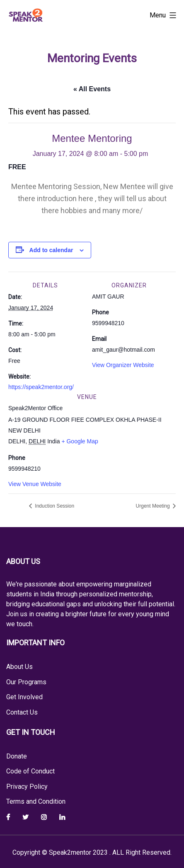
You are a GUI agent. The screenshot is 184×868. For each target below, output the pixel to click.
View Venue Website (35, 484)
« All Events (92, 89)
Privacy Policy (27, 787)
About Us (19, 667)
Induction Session (54, 506)
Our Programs (26, 682)
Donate (17, 756)
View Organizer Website (123, 365)
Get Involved (24, 697)
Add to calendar (51, 250)
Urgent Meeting (154, 506)
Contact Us (22, 712)
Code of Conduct (30, 771)
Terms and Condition (36, 801)
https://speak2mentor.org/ (41, 387)
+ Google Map (80, 441)
